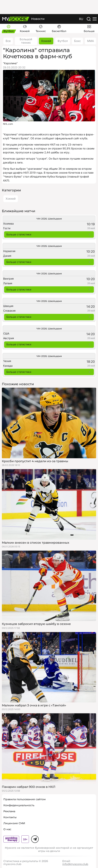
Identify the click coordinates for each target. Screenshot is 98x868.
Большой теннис (26, 41)
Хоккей (46, 41)
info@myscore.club (75, 864)
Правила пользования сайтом (24, 799)
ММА (90, 41)
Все (8, 41)
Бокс (77, 41)
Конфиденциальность (19, 805)
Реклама (9, 811)
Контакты (10, 817)
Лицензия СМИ (14, 823)
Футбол (63, 41)
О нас (7, 829)
